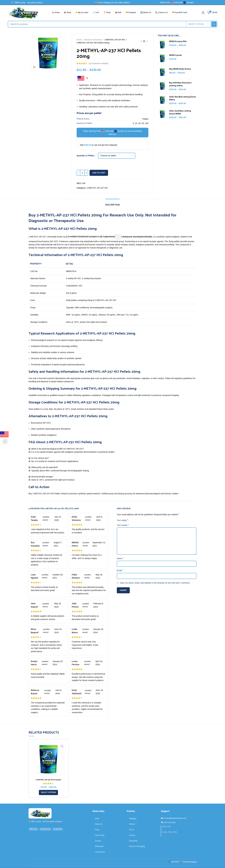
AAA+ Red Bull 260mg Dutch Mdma (183, 98)
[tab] (113, 203)
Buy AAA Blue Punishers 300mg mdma (180, 84)
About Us (99, 824)
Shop (97, 818)
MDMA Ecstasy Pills (178, 41)
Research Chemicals (93, 40)
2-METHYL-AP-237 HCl (115, 40)
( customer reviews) (99, 63)
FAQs (97, 830)
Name (120, 558)
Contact (98, 841)
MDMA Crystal (175, 55)
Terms (132, 830)
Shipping (133, 818)
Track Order (100, 835)
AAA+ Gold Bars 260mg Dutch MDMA (180, 112)
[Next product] (147, 41)
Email (120, 570)
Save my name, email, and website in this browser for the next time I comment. (155, 583)
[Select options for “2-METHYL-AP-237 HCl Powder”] (48, 793)
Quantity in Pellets (85, 156)
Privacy (132, 835)
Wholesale (99, 846)
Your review (123, 525)
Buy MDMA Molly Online (180, 69)
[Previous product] (141, 41)
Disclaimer (133, 841)
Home (79, 40)
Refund (132, 824)
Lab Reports (100, 852)
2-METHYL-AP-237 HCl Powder (49, 780)
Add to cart (99, 173)
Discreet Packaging (137, 846)
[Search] (113, 24)
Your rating (122, 520)
